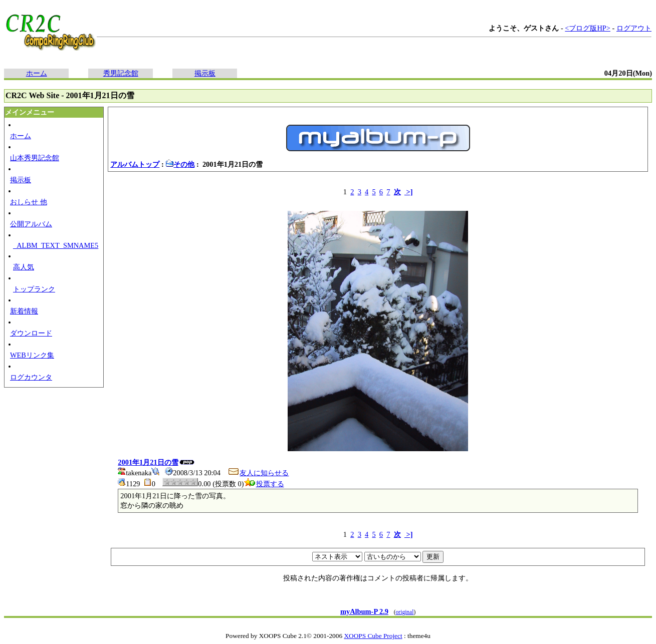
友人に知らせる (258, 473)
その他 (180, 164)
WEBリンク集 (32, 355)
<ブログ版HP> (588, 28)
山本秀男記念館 (35, 158)
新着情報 (24, 311)
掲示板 (205, 73)
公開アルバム (31, 224)
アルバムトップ (135, 164)
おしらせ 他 (29, 202)
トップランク (34, 289)
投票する (264, 484)
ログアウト (634, 28)
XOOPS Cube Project (373, 636)
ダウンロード (31, 333)
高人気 (24, 267)
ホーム (37, 73)
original (405, 612)
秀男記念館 (121, 73)
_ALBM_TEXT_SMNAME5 (56, 245)
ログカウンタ (31, 377)
